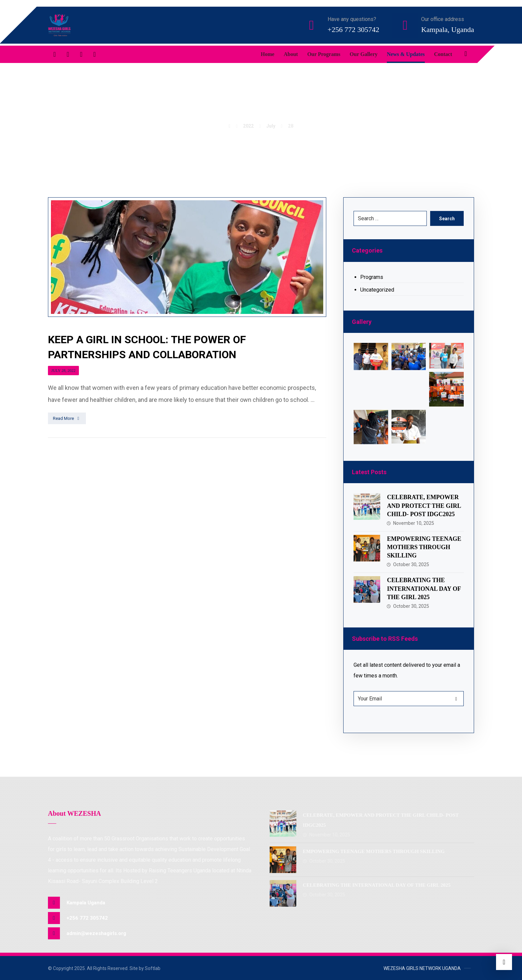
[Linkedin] (81, 54)
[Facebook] (55, 54)
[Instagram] (95, 54)
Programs (372, 277)
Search (447, 219)
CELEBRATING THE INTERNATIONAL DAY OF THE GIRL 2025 (424, 588)
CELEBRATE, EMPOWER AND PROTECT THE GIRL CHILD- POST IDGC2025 (424, 505)
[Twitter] (68, 54)
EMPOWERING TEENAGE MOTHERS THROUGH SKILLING (424, 547)
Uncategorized (377, 290)
